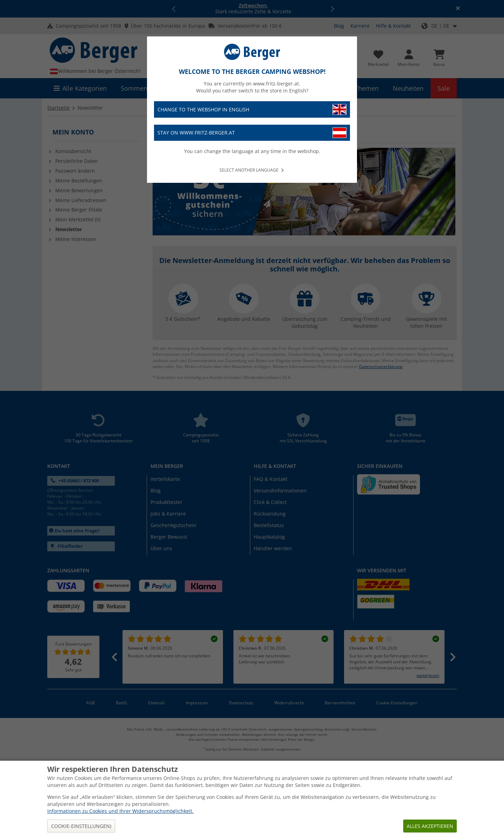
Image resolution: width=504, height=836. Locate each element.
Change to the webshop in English (252, 109)
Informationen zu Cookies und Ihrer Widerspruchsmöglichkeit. (120, 811)
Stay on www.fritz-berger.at (252, 133)
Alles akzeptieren (430, 826)
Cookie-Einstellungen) (81, 826)
